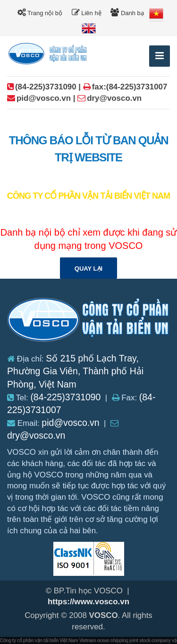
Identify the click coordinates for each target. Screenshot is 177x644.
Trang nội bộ (40, 13)
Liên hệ (87, 13)
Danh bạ (127, 13)
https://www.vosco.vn (88, 602)
